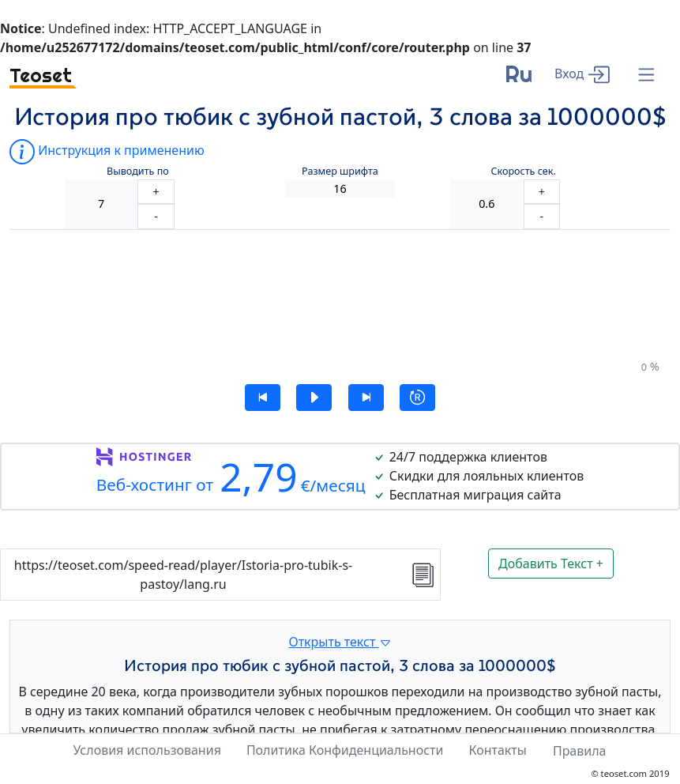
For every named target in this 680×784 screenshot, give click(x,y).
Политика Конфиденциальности (345, 750)
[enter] (582, 73)
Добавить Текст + (551, 563)
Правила (580, 751)
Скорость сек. (523, 171)
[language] (518, 80)
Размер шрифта (340, 171)
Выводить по (138, 171)
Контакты (497, 750)
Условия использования (147, 750)
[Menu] (646, 75)
